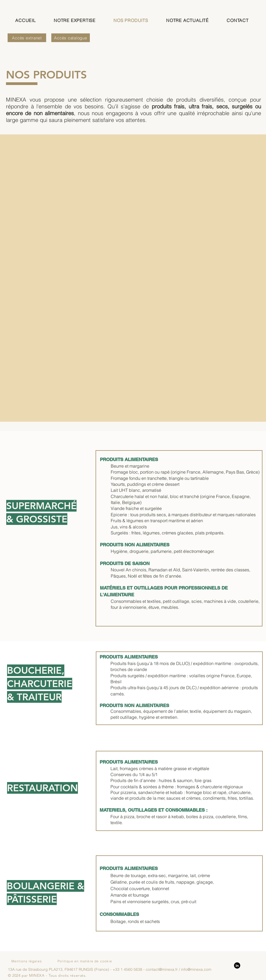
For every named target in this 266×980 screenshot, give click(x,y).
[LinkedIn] (237, 965)
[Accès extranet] (27, 38)
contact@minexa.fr (162, 969)
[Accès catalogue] (71, 38)
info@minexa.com (196, 969)
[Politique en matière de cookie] (85, 961)
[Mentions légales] (27, 961)
